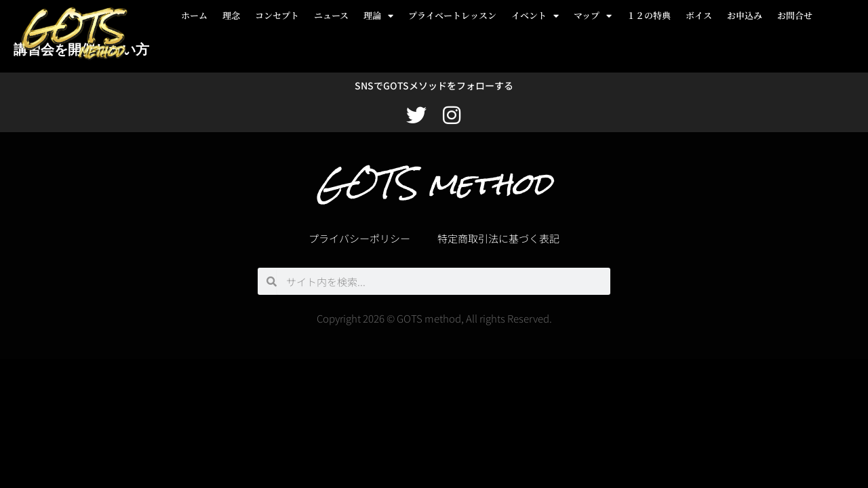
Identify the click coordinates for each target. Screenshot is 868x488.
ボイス (699, 15)
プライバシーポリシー (359, 238)
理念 (231, 15)
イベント (535, 16)
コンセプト (277, 15)
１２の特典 (649, 15)
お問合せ (795, 15)
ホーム (194, 15)
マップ (593, 16)
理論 (378, 16)
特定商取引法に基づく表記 (498, 238)
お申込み (745, 15)
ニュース (331, 15)
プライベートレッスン (452, 15)
